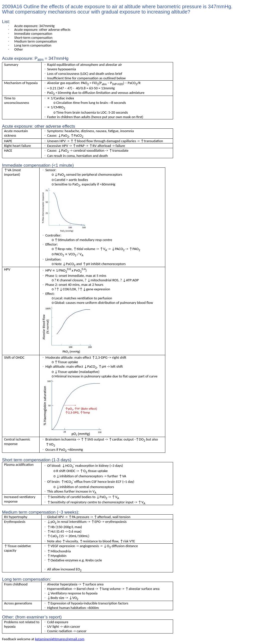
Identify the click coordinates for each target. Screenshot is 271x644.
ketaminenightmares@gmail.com (60, 639)
